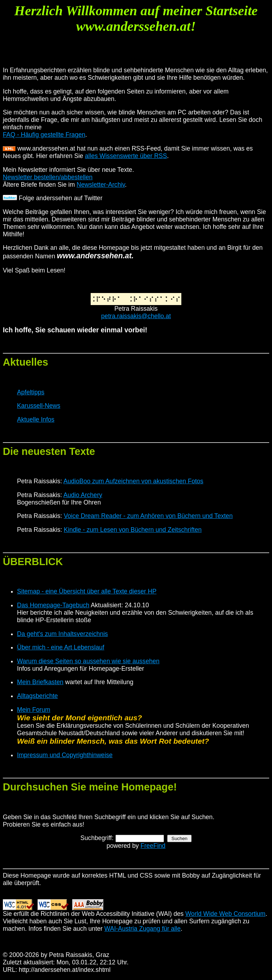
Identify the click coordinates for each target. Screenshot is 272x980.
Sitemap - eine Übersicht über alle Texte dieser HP (87, 591)
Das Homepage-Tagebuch (53, 605)
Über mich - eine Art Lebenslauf (61, 647)
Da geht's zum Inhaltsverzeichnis (63, 634)
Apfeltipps (31, 392)
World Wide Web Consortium (225, 914)
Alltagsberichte (37, 696)
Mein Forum (34, 710)
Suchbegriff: (97, 838)
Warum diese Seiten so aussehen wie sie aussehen (88, 661)
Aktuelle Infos (36, 419)
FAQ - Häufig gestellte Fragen (44, 135)
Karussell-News (39, 406)
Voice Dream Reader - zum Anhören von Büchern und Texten (148, 516)
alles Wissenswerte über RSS (126, 156)
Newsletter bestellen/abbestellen (48, 177)
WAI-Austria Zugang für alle (143, 929)
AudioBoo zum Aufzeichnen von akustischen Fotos (133, 481)
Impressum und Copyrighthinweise (65, 755)
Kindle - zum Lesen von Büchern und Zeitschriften (133, 530)
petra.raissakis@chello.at (136, 316)
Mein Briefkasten (40, 682)
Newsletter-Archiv (101, 185)
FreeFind (153, 846)
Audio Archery (83, 495)
